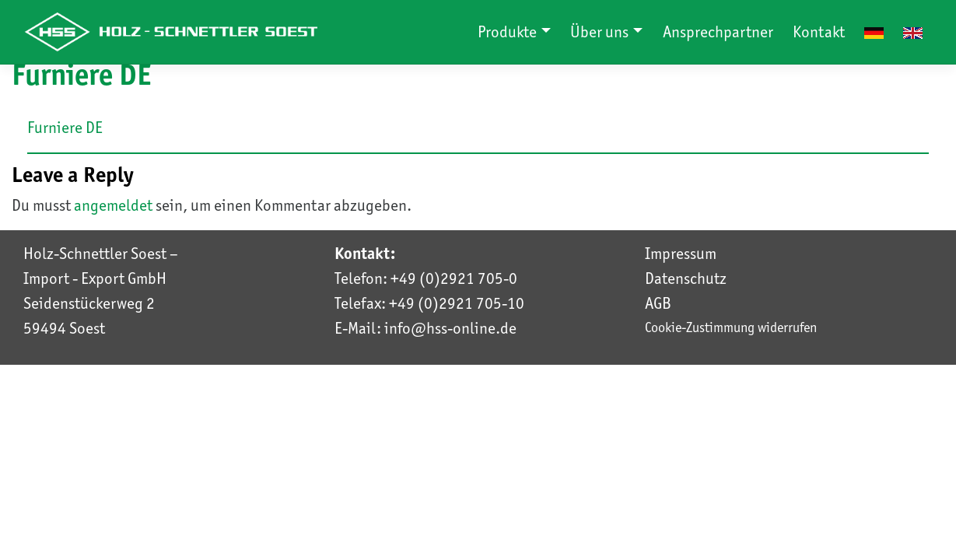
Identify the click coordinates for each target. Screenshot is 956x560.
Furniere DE (65, 128)
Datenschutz (686, 278)
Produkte (509, 32)
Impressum (681, 254)
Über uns (601, 32)
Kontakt (819, 32)
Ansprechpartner (718, 32)
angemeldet (113, 205)
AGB (658, 303)
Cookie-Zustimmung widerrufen (731, 327)
